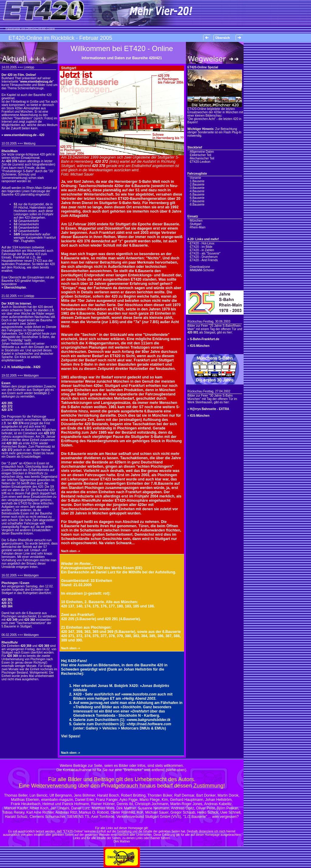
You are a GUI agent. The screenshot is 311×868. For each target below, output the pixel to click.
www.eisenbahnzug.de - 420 (24, 135)
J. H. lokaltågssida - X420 (22, 367)
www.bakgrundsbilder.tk (149, 720)
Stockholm (132, 707)
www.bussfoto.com (140, 694)
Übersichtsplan (15, 287)
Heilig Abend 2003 (140, 699)
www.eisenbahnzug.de (36, 82)
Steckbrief (195, 147)
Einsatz (193, 216)
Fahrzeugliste (197, 174)
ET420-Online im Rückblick (41, 38)
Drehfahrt (141, 711)
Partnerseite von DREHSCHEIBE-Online (30, 29)
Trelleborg (84, 707)
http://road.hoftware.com (150, 724)
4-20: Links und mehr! (203, 239)
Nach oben (69, 551)
